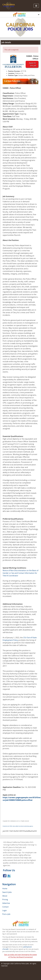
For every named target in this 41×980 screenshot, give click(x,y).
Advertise (6, 903)
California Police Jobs (22, 964)
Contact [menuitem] (5, 907)
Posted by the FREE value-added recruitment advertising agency (18, 826)
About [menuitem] (5, 896)
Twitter (9, 876)
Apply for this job (33, 64)
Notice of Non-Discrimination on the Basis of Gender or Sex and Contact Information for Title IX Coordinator (20, 573)
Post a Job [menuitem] (6, 914)
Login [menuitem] (5, 910)
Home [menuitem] (5, 889)
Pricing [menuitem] (5, 899)
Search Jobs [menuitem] (7, 892)
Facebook (5, 876)
